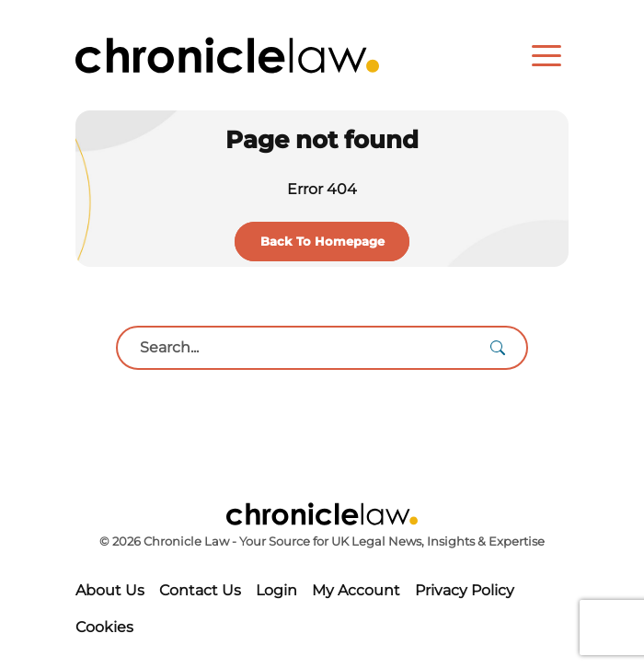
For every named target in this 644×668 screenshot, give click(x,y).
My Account (356, 590)
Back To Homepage (322, 242)
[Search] (498, 348)
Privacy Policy (465, 590)
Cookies (104, 627)
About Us (110, 590)
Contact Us (200, 590)
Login (276, 590)
